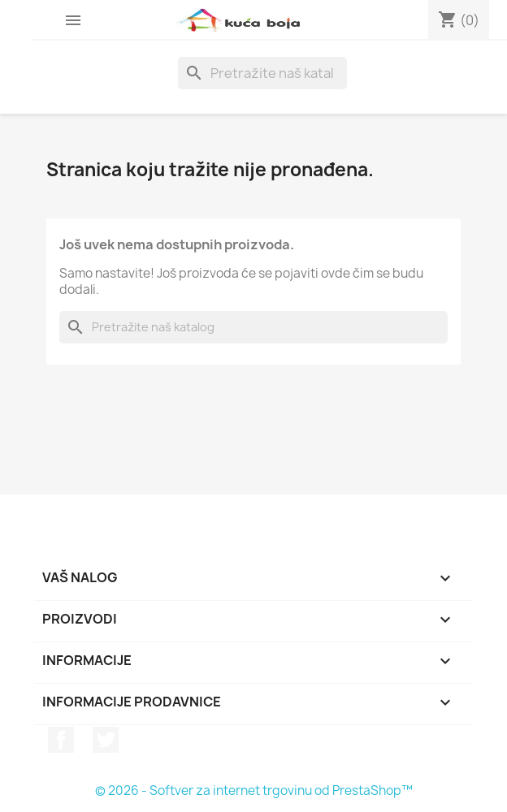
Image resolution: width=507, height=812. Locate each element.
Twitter (106, 740)
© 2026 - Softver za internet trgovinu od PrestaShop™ (254, 790)
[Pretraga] (262, 73)
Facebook (61, 740)
